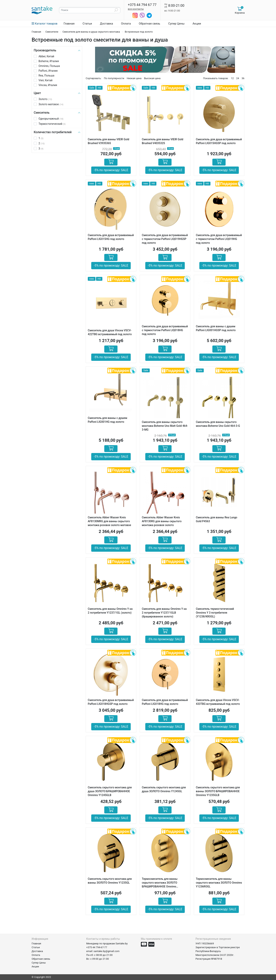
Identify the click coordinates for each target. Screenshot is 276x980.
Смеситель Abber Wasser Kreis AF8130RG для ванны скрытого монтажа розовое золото (162, 521)
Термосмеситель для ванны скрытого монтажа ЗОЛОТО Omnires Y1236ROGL (219, 883)
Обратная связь (149, 24)
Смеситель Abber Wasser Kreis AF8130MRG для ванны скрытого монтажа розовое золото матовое (109, 521)
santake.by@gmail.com (106, 951)
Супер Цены (176, 24)
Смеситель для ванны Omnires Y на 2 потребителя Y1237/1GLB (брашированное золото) (164, 613)
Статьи (87, 24)
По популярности (114, 78)
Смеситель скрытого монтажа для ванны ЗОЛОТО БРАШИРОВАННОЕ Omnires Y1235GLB (218, 791)
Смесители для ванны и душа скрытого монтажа (92, 32)
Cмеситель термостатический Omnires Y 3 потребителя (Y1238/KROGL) (215, 613)
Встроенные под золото (139, 32)
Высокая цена (152, 78)
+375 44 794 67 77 (142, 5)
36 (243, 78)
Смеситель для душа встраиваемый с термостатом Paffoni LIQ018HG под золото (165, 330)
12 (232, 78)
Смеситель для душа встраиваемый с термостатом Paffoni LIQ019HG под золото (219, 239)
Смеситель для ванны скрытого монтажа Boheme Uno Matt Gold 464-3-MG (165, 426)
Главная (69, 24)
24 (238, 78)
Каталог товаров (45, 24)
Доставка (107, 24)
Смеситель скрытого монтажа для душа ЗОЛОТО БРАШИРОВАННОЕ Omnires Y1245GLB (110, 791)
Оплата (126, 24)
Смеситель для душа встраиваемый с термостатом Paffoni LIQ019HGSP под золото (165, 239)
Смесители (52, 32)
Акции (197, 24)
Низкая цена (134, 78)
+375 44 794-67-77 (97, 947)
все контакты (136, 9)
